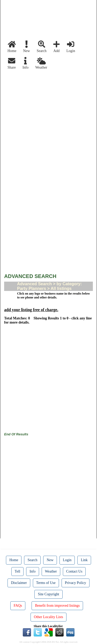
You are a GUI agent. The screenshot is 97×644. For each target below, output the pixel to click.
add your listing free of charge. (31, 310)
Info (25, 63)
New (26, 47)
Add (57, 47)
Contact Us (74, 571)
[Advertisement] (48, 120)
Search (42, 47)
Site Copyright (48, 594)
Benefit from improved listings (57, 606)
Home (12, 47)
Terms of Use (46, 583)
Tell (18, 571)
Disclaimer (19, 583)
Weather (41, 63)
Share (12, 63)
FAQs (18, 606)
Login (71, 47)
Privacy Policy (76, 583)
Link (84, 560)
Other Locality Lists (48, 617)
